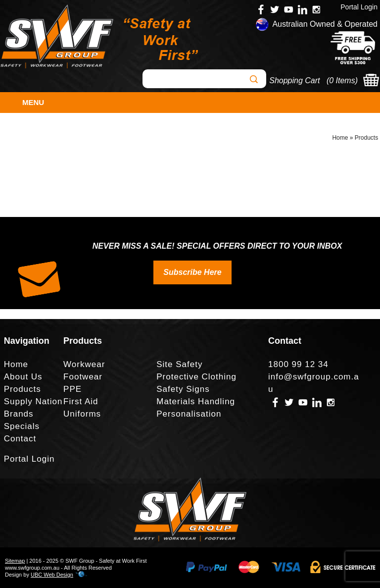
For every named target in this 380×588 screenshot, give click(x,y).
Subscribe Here (192, 272)
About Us (23, 377)
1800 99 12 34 (298, 364)
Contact (20, 439)
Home (340, 138)
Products (366, 138)
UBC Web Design (52, 575)
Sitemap (15, 561)
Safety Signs (183, 389)
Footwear (83, 377)
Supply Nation (33, 401)
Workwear (84, 364)
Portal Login (359, 7)
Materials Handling (196, 401)
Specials (22, 426)
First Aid (81, 401)
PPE (72, 389)
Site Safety (179, 364)
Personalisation (189, 414)
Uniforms (82, 414)
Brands (19, 414)
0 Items (342, 80)
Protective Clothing (196, 377)
